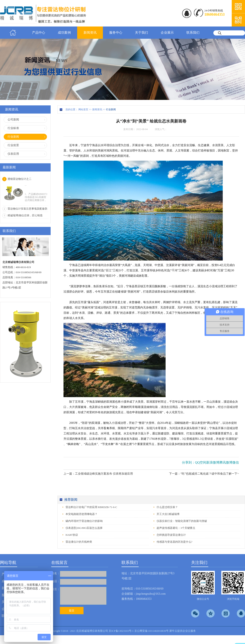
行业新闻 (111, 109)
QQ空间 (201, 462)
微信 (236, 462)
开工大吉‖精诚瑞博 (168, 514)
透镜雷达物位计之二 (19, 179)
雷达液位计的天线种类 (79, 542)
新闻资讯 (97, 109)
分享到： (188, 462)
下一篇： (204, 474)
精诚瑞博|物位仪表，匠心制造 (25, 215)
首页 (13, 33)
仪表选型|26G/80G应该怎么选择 (84, 528)
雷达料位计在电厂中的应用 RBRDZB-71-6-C (91, 507)
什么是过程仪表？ (167, 507)
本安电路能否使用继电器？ (81, 514)
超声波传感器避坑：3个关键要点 (176, 528)
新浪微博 (213, 462)
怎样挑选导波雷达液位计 (171, 535)
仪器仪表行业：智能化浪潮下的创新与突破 (182, 521)
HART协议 (72, 535)
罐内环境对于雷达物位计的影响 (84, 521)
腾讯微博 (226, 462)
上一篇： (98, 474)
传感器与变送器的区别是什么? (174, 542)
